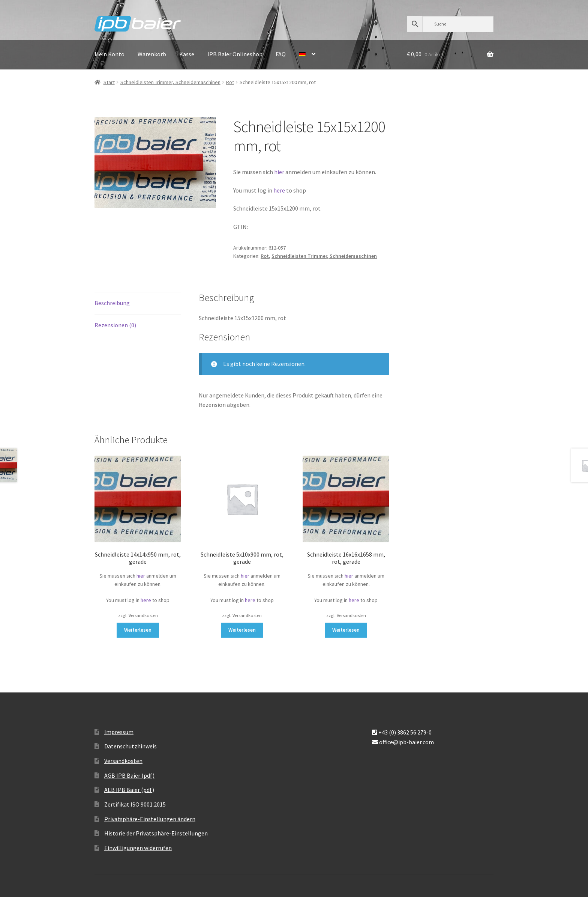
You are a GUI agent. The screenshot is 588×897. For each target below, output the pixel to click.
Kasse (187, 54)
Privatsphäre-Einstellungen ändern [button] (150, 819)
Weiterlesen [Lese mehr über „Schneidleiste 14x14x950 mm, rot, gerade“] (138, 630)
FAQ (281, 54)
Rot (230, 82)
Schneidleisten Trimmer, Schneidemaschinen (170, 82)
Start (109, 82)
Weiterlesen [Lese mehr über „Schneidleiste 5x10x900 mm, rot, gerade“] (242, 630)
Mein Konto (109, 54)
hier (279, 172)
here (280, 190)
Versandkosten (123, 761)
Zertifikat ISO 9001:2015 (135, 804)
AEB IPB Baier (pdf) (129, 790)
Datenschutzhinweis (130, 746)
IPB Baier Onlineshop (235, 54)
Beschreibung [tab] (112, 303)
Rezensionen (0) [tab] (115, 325)
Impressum (119, 732)
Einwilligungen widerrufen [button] (138, 848)
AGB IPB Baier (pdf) (129, 775)
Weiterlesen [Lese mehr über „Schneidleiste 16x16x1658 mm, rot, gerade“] (346, 630)
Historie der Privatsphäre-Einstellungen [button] (156, 833)
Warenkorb (152, 54)
